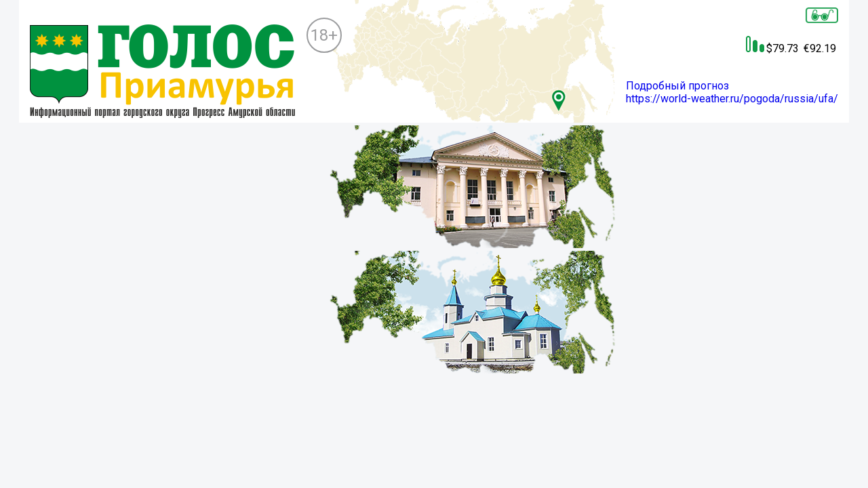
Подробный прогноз (677, 86)
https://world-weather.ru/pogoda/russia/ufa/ (732, 99)
